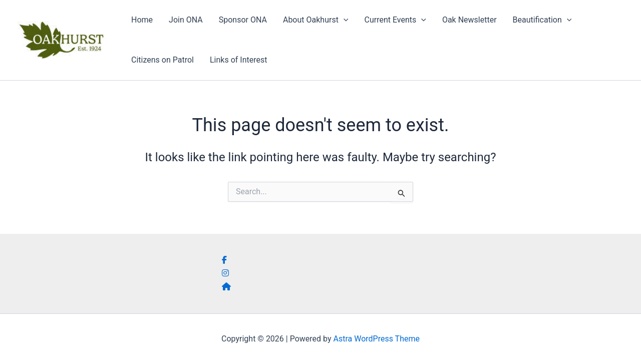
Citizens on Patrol (163, 60)
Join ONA (186, 20)
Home (142, 20)
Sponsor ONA (243, 20)
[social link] (224, 260)
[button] (344, 20)
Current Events (395, 20)
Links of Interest (239, 60)
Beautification (542, 20)
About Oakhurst (316, 20)
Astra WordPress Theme (377, 339)
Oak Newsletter (469, 20)
